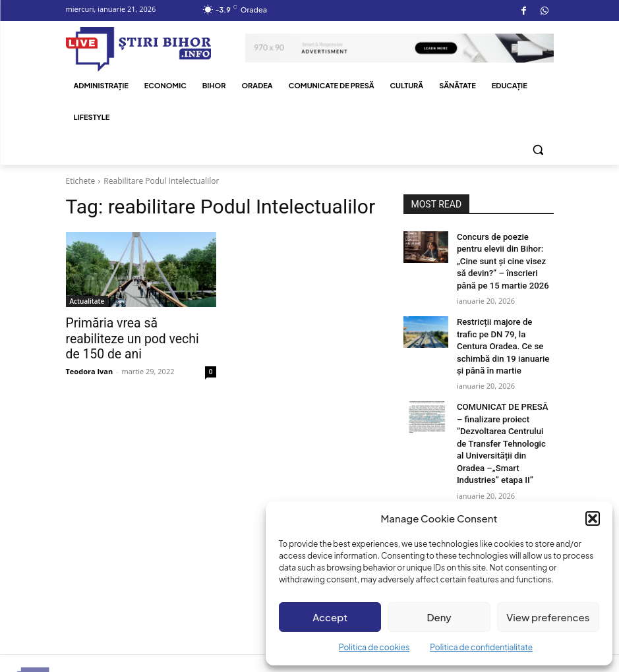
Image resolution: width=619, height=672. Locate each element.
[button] (593, 518)
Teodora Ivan (90, 353)
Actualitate (87, 301)
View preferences (548, 617)
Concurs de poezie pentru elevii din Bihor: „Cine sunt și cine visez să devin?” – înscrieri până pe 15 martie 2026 (504, 259)
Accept (330, 617)
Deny (439, 617)
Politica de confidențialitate (481, 647)
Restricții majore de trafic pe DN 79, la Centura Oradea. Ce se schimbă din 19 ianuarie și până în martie (504, 338)
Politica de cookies (374, 647)
